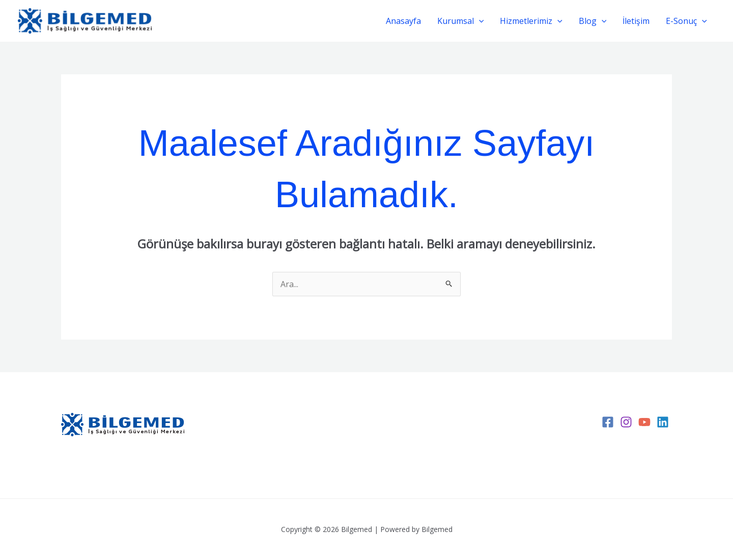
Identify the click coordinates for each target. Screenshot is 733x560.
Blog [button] (593, 21)
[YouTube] (644, 422)
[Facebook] (608, 422)
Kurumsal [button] (461, 21)
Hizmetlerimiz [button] (531, 21)
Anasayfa (403, 21)
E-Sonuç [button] (686, 21)
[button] (479, 21)
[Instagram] (626, 422)
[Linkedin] (663, 422)
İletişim (636, 21)
